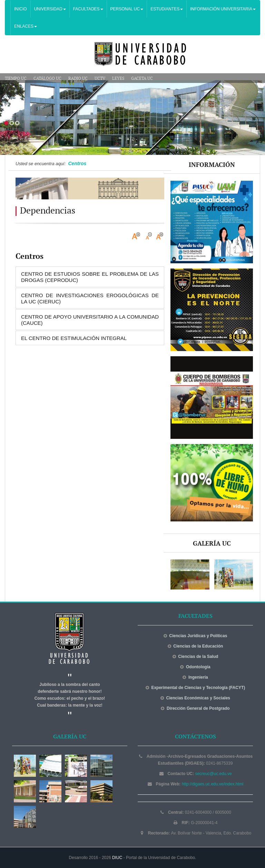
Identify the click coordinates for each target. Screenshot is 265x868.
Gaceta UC (142, 78)
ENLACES (26, 26)
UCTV (100, 78)
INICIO (21, 9)
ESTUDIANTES (167, 9)
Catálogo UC (47, 78)
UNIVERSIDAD (50, 9)
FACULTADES (88, 9)
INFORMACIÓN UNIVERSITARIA (223, 9)
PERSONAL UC (127, 9)
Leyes (118, 78)
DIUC (117, 858)
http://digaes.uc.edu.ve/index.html (213, 784)
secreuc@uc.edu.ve (213, 774)
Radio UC (78, 78)
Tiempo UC (16, 78)
